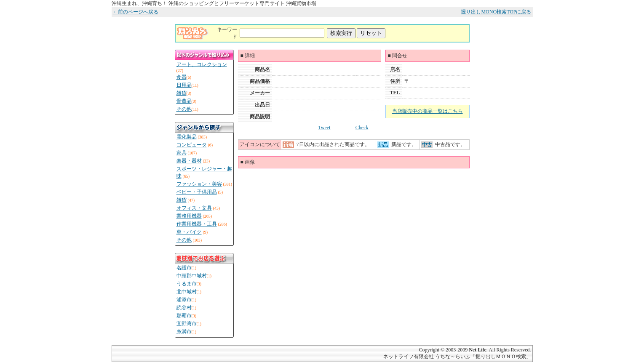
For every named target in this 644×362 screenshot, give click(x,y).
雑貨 (182, 93)
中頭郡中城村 (192, 276)
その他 (184, 109)
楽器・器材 (189, 161)
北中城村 (187, 292)
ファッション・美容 (199, 184)
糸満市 (184, 332)
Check (362, 128)
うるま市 (187, 284)
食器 (182, 77)
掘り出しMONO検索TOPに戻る (496, 12)
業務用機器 (189, 216)
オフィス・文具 (194, 208)
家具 (182, 153)
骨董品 (184, 101)
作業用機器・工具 (197, 224)
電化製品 (187, 137)
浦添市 (184, 300)
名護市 (184, 268)
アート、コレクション (202, 64)
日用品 (184, 85)
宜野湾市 (187, 324)
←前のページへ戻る (136, 12)
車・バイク (189, 232)
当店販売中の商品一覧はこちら (428, 111)
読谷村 (184, 308)
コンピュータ (192, 145)
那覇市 (184, 316)
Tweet (324, 128)
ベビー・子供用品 (197, 192)
